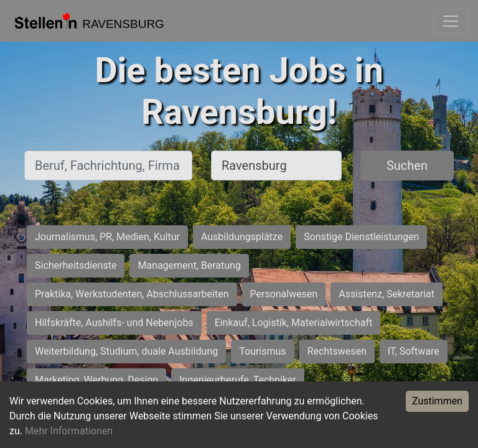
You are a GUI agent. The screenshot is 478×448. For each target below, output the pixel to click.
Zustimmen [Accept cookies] (437, 401)
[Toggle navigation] (451, 21)
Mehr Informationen (69, 431)
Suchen (407, 166)
